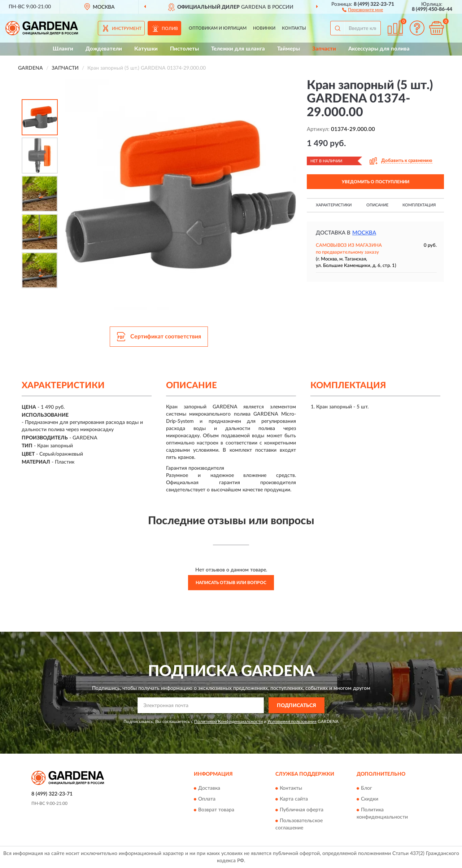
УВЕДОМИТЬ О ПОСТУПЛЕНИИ (376, 182)
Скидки (370, 799)
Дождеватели (104, 49)
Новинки (264, 28)
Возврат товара (216, 810)
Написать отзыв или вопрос (231, 583)
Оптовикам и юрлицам (218, 28)
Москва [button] (364, 233)
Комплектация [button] (419, 205)
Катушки (146, 49)
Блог (367, 788)
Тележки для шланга (238, 49)
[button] (363, 9)
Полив (170, 29)
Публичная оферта (302, 810)
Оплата (207, 799)
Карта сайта (294, 799)
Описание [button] (377, 205)
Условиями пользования (292, 722)
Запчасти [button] (324, 49)
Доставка (209, 788)
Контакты (294, 28)
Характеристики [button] (334, 205)
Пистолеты (184, 49)
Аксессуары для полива (379, 49)
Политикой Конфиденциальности (228, 722)
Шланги (63, 49)
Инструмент (127, 29)
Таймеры (289, 49)
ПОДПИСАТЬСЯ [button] (297, 706)
